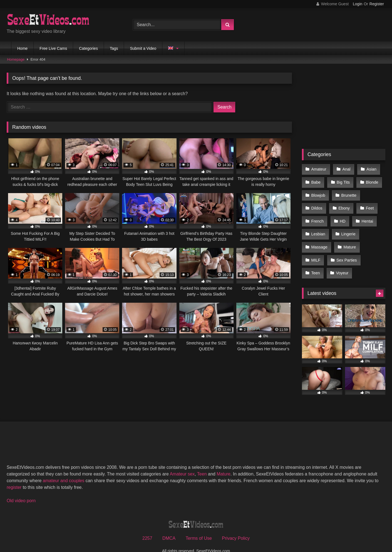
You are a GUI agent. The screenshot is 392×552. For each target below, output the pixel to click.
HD (342, 216)
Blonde (370, 181)
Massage (319, 240)
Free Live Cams (53, 48)
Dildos (317, 204)
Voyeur (341, 263)
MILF (316, 251)
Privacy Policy (236, 527)
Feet (368, 204)
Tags (114, 48)
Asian (370, 169)
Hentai (366, 216)
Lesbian (318, 228)
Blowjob (318, 193)
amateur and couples (64, 470)
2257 (147, 527)
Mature (349, 240)
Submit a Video (143, 48)
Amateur (319, 169)
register (14, 476)
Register (377, 4)
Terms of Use (199, 527)
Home (22, 48)
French (317, 216)
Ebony (343, 204)
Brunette (348, 193)
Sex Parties (346, 251)
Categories (88, 48)
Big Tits (342, 181)
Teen (315, 263)
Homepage (16, 59)
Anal (345, 169)
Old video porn (21, 490)
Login (358, 4)
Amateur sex (182, 463)
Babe (316, 181)
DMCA (169, 527)
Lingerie (347, 228)
